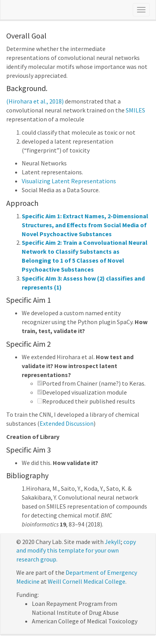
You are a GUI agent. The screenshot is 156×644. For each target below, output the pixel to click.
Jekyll (113, 542)
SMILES (135, 110)
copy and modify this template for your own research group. (76, 551)
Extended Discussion (67, 423)
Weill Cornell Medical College (87, 581)
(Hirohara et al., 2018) (35, 101)
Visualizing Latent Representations (69, 181)
